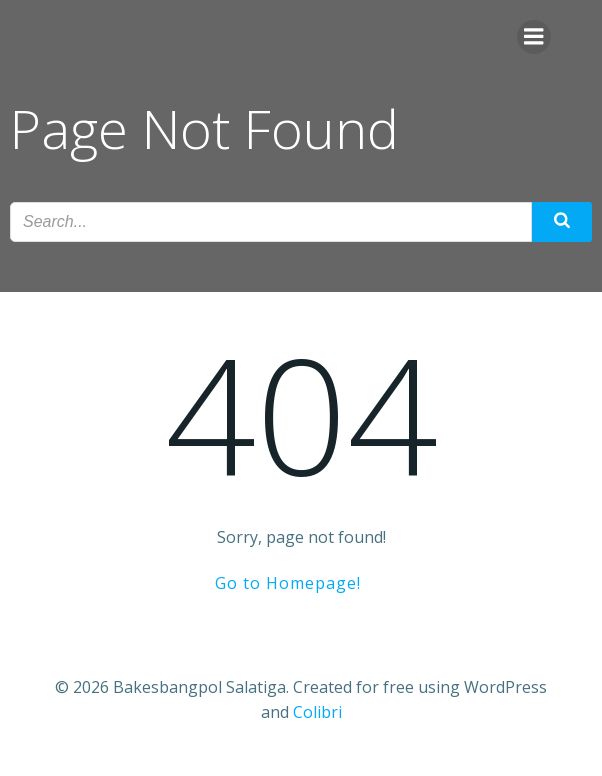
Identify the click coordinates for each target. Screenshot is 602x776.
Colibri (317, 712)
